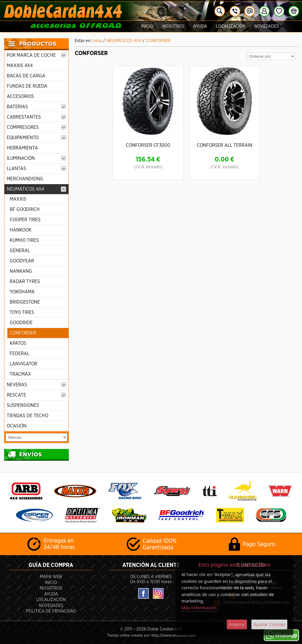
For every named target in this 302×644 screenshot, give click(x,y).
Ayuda (200, 26)
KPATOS (18, 343)
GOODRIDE (21, 323)
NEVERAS (36, 385)
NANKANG (21, 271)
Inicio (147, 26)
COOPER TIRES (25, 220)
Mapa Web (51, 577)
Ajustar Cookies (269, 624)
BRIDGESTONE (25, 302)
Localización (231, 26)
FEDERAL (20, 354)
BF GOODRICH (25, 209)
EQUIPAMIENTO (36, 138)
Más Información (199, 608)
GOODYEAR (22, 261)
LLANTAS (36, 169)
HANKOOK (21, 230)
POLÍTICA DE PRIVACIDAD (51, 611)
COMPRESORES (36, 127)
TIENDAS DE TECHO (27, 416)
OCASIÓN (17, 426)
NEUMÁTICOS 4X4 (36, 189)
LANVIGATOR (24, 364)
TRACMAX (20, 374)
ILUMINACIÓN (36, 158)
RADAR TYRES (25, 282)
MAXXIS (18, 199)
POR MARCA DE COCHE (36, 55)
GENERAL (20, 251)
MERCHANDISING (25, 179)
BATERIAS (36, 107)
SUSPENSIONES (23, 405)
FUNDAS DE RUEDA (27, 86)
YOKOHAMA (22, 292)
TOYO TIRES (22, 312)
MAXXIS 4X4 (20, 66)
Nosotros (173, 26)
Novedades (267, 26)
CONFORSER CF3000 (148, 145)
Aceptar (237, 624)
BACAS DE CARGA (26, 76)
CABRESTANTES (36, 117)
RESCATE (36, 395)
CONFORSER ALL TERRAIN (225, 145)
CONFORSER (23, 333)
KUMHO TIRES (24, 240)
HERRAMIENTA (22, 148)
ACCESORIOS (20, 96)
